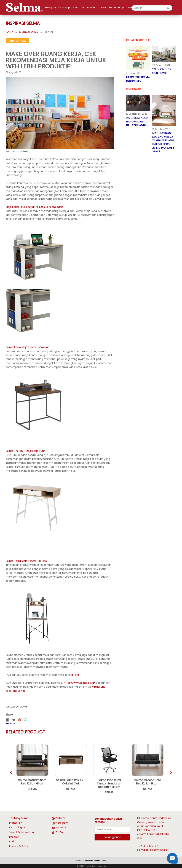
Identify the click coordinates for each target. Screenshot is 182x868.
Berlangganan (112, 837)
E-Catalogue (89, 8)
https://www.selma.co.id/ (79, 683)
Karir (12, 842)
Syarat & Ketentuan (22, 832)
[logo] (25, 7)
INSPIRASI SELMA (29, 32)
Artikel (76, 8)
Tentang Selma (19, 818)
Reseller (14, 837)
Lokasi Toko (105, 8)
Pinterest (61, 818)
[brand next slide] (15, 772)
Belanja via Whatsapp (57, 8)
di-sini (75, 675)
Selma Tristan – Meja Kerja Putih (26, 451)
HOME (9, 32)
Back (10, 724)
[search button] (168, 8)
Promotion (16, 823)
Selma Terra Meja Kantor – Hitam (26, 561)
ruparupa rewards (125, 8)
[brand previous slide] (167, 772)
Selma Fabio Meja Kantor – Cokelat (27, 347)
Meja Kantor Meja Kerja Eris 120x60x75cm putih (34, 207)
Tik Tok (60, 832)
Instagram (62, 823)
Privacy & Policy (19, 846)
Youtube (61, 827)
